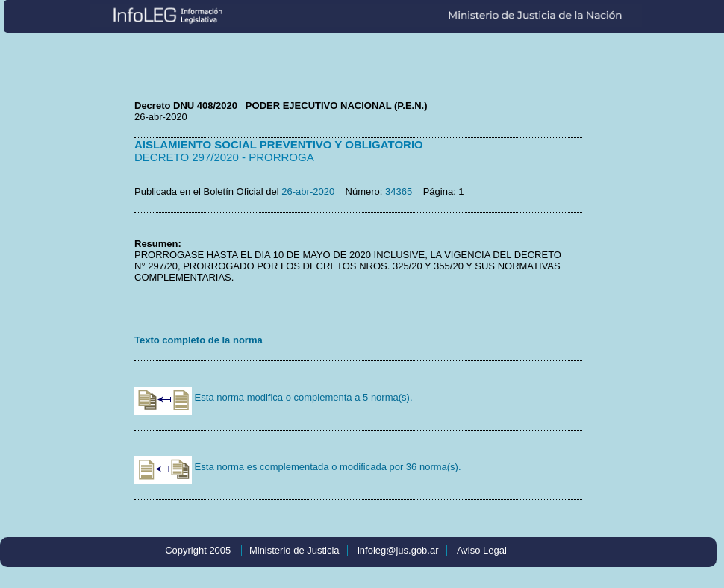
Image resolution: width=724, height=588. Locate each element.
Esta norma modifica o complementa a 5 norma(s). (274, 397)
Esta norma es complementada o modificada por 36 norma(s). (298, 467)
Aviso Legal (482, 550)
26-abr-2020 (308, 191)
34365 (399, 191)
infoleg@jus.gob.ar (398, 550)
